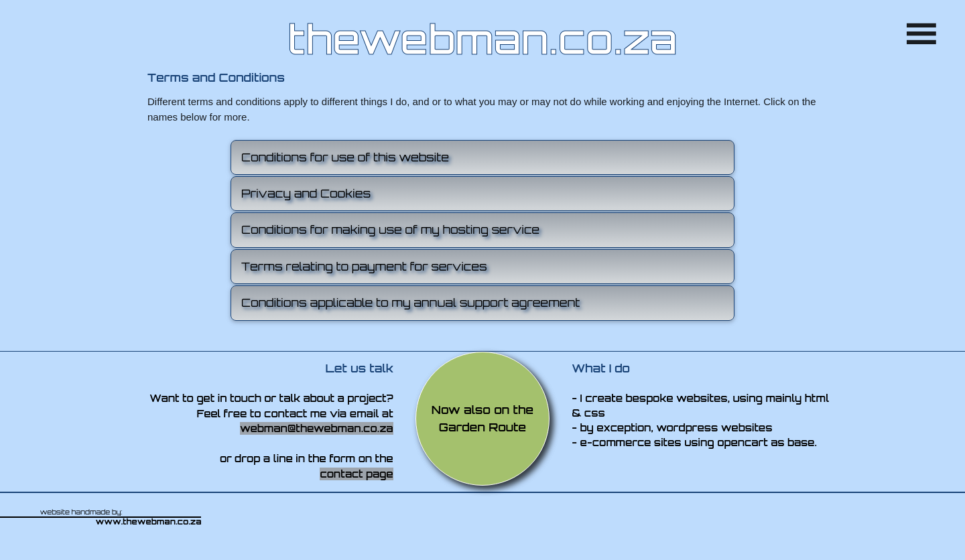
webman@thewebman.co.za (317, 428)
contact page (356, 474)
